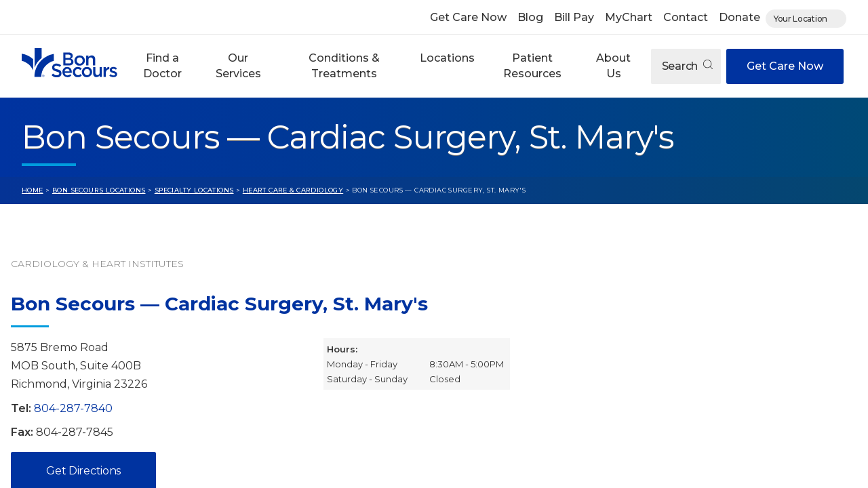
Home (33, 190)
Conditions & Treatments (344, 65)
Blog (530, 17)
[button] (162, 66)
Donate (739, 17)
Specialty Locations (194, 190)
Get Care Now (468, 17)
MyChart (629, 17)
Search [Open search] (687, 66)
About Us (613, 65)
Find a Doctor (162, 65)
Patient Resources (532, 65)
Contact (686, 17)
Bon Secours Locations (99, 190)
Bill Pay (574, 17)
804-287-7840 (73, 408)
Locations (447, 58)
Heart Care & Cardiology (293, 190)
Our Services (238, 65)
